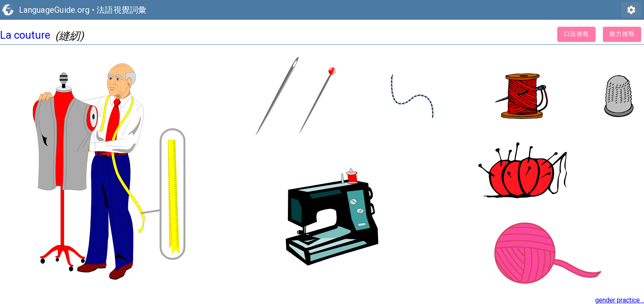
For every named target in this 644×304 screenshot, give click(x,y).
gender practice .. (620, 300)
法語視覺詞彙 (122, 10)
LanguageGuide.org (54, 10)
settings (631, 10)
